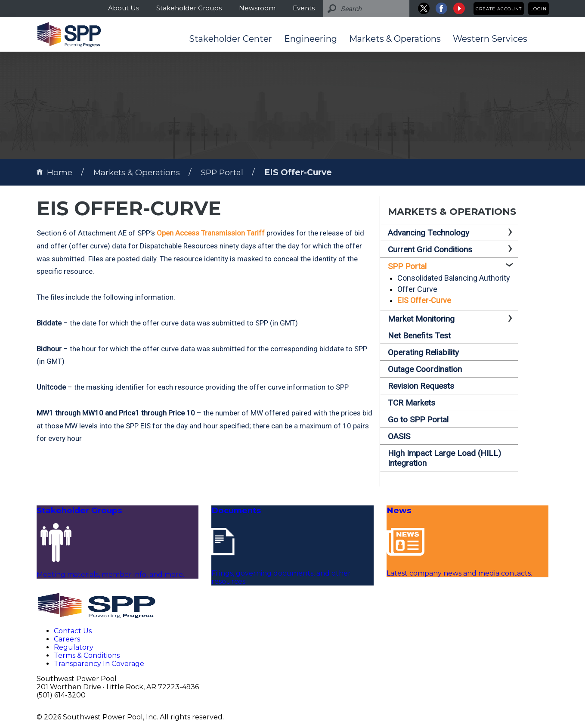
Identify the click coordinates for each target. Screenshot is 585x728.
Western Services (490, 39)
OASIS (399, 436)
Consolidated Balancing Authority (454, 278)
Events (304, 8)
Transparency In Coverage (99, 664)
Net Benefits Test (419, 336)
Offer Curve (417, 289)
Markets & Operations (395, 39)
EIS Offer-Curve (298, 172)
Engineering (311, 39)
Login (539, 9)
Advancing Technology (429, 233)
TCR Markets (412, 403)
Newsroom (257, 8)
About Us (124, 8)
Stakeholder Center (231, 39)
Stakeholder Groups (189, 8)
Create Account (499, 9)
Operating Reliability (423, 352)
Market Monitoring (421, 319)
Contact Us (73, 631)
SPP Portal (222, 172)
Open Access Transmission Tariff (211, 233)
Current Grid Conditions (430, 249)
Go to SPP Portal (418, 420)
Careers (67, 639)
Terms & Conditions (87, 655)
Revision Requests (421, 386)
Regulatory (74, 647)
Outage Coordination (425, 369)
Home (54, 172)
